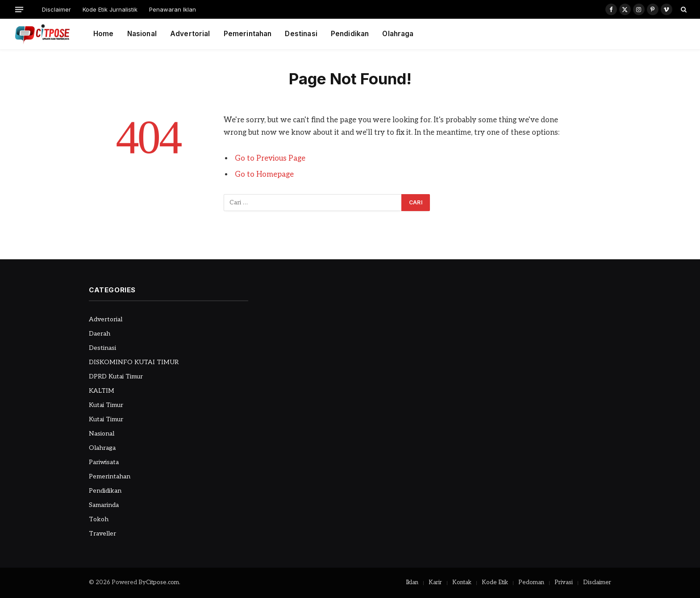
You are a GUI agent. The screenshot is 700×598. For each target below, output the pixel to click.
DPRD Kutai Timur (116, 376)
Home (104, 34)
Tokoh (99, 519)
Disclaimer (56, 9)
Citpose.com (162, 582)
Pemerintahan (248, 34)
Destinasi (301, 34)
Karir (435, 582)
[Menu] (19, 9)
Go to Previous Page (270, 158)
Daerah (100, 334)
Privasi (564, 582)
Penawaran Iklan (173, 9)
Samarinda (104, 505)
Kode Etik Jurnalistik (110, 9)
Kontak (462, 582)
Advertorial (190, 34)
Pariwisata (104, 462)
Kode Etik (495, 582)
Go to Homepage (264, 174)
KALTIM (102, 391)
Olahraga (398, 34)
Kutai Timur (106, 405)
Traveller (102, 534)
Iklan (412, 582)
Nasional (142, 34)
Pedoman (531, 582)
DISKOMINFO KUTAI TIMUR (134, 362)
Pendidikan (350, 34)
